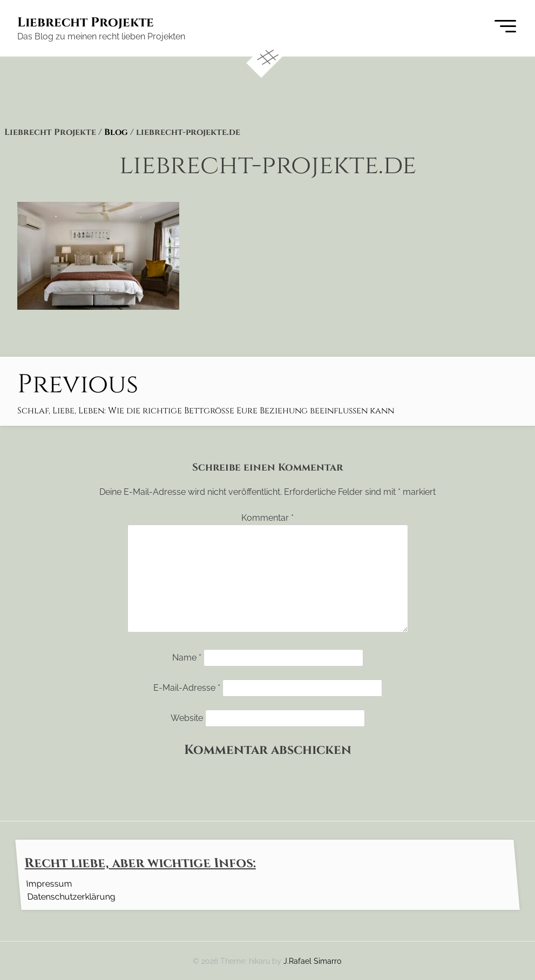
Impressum (49, 883)
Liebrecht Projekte (86, 23)
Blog (116, 132)
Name (187, 658)
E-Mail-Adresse (187, 688)
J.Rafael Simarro (312, 961)
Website (187, 718)
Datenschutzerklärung (71, 896)
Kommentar (267, 518)
